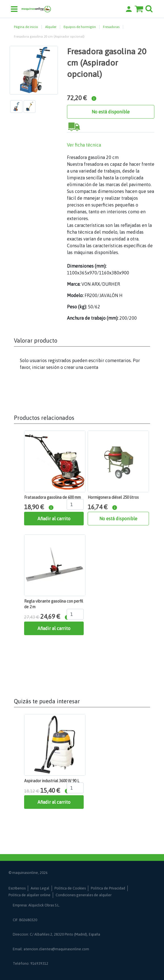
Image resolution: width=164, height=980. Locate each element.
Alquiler (51, 27)
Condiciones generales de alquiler (84, 895)
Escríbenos (17, 888)
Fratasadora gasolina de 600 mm (52, 497)
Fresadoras (111, 27)
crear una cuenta (81, 367)
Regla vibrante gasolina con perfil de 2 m (54, 604)
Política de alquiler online (30, 895)
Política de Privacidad (108, 888)
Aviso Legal (40, 888)
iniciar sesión (46, 367)
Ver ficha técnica (84, 145)
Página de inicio (26, 27)
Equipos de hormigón (80, 27)
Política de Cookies (70, 888)
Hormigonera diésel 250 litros (113, 497)
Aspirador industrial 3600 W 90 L (52, 781)
